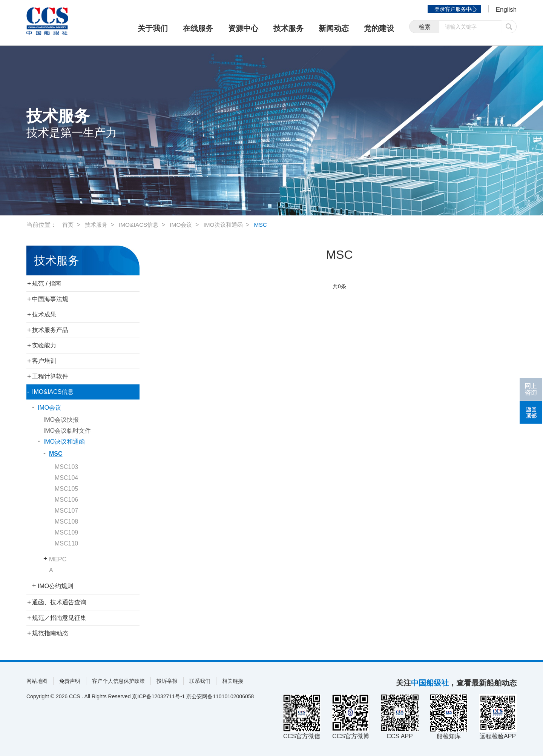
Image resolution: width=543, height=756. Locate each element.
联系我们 (200, 681)
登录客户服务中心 (454, 9)
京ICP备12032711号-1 (158, 696)
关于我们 (153, 28)
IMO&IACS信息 (142, 225)
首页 (68, 225)
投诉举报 (167, 681)
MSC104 (66, 478)
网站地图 (37, 681)
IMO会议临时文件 (67, 431)
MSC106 (66, 500)
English (505, 10)
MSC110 (66, 543)
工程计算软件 (50, 376)
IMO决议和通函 (229, 225)
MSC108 (66, 522)
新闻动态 (334, 28)
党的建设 (379, 28)
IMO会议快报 (61, 420)
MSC (268, 225)
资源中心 (243, 28)
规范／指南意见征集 (59, 618)
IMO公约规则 (55, 586)
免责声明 (70, 681)
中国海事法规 (50, 299)
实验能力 (44, 345)
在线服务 (198, 28)
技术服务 (288, 28)
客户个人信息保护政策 (118, 681)
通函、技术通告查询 (59, 602)
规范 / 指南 (47, 283)
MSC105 (66, 489)
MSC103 (66, 467)
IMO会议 (186, 225)
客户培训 (44, 361)
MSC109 (66, 532)
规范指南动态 (50, 633)
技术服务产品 (50, 330)
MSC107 (66, 511)
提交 (509, 27)
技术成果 (44, 314)
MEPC (58, 559)
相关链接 (233, 681)
